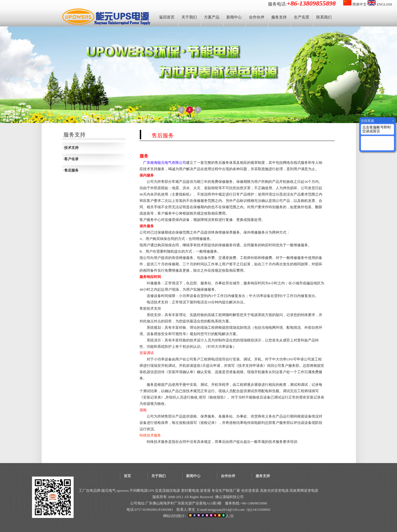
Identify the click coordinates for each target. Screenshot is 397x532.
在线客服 (368, 121)
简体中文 (355, 4)
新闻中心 (234, 17)
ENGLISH (380, 4)
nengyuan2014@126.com (226, 510)
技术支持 (71, 148)
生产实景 (302, 17)
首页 (127, 476)
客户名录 (71, 159)
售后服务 (71, 170)
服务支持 (279, 17)
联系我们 (324, 17)
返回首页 (167, 17)
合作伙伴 (257, 17)
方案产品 (212, 17)
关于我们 (189, 17)
